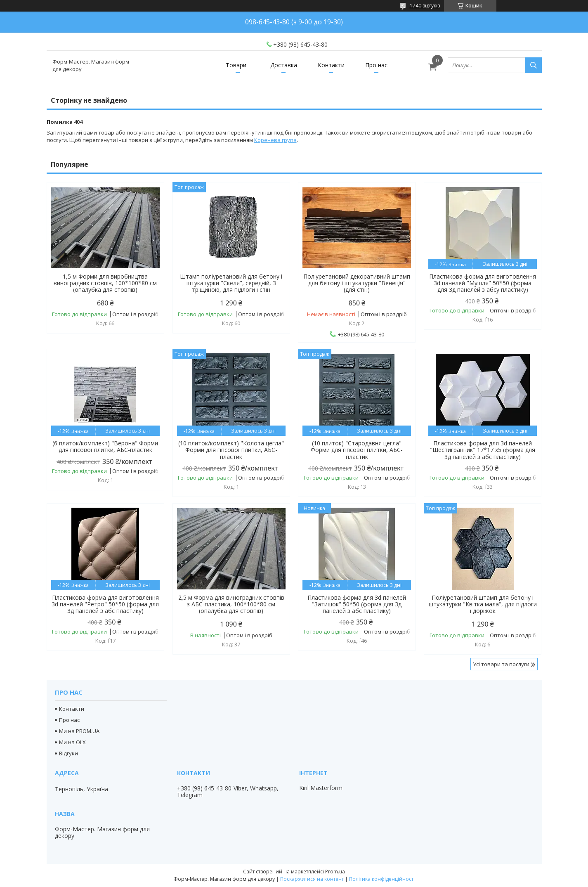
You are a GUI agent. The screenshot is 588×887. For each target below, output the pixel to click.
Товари (236, 65)
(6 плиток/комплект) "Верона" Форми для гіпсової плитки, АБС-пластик (105, 447)
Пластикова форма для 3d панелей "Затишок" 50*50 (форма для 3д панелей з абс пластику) (357, 604)
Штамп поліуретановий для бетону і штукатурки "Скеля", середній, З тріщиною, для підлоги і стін (231, 283)
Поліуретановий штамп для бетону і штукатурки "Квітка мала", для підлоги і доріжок (483, 604)
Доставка (284, 65)
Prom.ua (335, 872)
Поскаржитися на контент (312, 879)
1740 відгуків (425, 6)
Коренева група (275, 140)
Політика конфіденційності (382, 879)
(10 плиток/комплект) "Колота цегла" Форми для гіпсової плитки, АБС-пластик (231, 450)
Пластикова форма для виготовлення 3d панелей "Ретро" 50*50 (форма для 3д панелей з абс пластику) (105, 604)
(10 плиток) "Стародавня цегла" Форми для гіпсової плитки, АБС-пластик (357, 450)
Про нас (376, 65)
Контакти (331, 65)
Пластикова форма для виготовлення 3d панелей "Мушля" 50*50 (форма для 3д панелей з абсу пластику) (483, 283)
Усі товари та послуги (501, 664)
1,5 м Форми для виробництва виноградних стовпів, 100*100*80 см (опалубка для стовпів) (105, 283)
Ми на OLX (72, 742)
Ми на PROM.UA (79, 731)
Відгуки (68, 753)
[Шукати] (534, 65)
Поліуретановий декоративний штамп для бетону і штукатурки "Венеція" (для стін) (357, 283)
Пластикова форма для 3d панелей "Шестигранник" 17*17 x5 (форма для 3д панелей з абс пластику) (483, 450)
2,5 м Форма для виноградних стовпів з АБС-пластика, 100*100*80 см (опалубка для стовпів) (231, 604)
